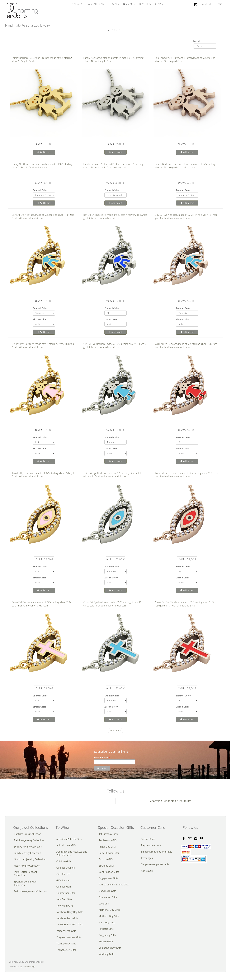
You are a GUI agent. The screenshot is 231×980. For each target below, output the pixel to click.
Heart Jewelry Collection (27, 866)
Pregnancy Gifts (107, 935)
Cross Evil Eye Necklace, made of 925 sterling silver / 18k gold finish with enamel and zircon (41, 604)
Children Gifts (64, 861)
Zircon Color (39, 319)
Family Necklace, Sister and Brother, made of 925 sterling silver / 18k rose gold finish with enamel (185, 166)
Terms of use (148, 839)
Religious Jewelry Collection (29, 840)
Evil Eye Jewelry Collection (28, 847)
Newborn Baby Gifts (67, 918)
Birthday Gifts (106, 866)
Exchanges (147, 858)
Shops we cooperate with (155, 864)
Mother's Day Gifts (109, 916)
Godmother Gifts (66, 893)
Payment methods (151, 845)
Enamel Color (40, 190)
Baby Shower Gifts (109, 853)
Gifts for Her (63, 874)
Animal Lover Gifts (66, 845)
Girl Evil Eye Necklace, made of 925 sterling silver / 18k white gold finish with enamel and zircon (115, 346)
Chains (159, 4)
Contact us (147, 871)
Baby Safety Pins (96, 4)
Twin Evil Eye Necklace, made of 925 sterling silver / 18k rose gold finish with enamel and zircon (187, 475)
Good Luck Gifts (107, 891)
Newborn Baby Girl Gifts (70, 925)
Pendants (77, 4)
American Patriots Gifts (69, 839)
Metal (196, 41)
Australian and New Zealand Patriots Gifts (72, 853)
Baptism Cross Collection (28, 834)
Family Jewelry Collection (27, 853)
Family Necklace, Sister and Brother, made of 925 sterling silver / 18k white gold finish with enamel (113, 166)
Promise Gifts (106, 941)
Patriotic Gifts (106, 929)
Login (219, 4)
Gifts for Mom (64, 887)
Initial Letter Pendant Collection (25, 874)
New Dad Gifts (64, 899)
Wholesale (207, 4)
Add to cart (44, 152)
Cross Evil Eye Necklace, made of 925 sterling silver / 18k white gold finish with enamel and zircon (113, 604)
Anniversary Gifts (108, 840)
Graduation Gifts (108, 897)
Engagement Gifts (108, 878)
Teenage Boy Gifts (66, 944)
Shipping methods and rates (157, 852)
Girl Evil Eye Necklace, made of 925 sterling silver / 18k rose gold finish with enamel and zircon (186, 346)
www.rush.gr (29, 966)
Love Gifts (104, 904)
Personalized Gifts (66, 931)
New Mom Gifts (65, 906)
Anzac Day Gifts (107, 847)
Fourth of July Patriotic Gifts (114, 885)
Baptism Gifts (106, 859)
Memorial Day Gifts (109, 910)
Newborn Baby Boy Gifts (70, 912)
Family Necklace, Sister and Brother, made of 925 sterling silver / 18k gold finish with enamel (42, 166)
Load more (115, 731)
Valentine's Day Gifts (110, 948)
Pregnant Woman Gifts (69, 937)
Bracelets (145, 4)
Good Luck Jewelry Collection (30, 859)
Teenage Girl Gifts (66, 950)
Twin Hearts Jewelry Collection (30, 891)
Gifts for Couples (66, 868)
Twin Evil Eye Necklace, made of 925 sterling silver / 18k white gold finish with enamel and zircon (112, 475)
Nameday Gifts (107, 922)
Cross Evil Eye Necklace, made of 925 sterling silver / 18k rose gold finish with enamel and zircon (185, 604)
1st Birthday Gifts (108, 834)
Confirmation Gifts (109, 872)
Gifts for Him (63, 880)
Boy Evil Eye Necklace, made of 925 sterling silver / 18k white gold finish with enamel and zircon (115, 216)
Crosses (114, 4)
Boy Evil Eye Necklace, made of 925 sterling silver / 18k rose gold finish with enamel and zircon (186, 216)
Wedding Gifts (106, 954)
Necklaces (129, 4)
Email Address (102, 758)
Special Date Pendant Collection (26, 883)
